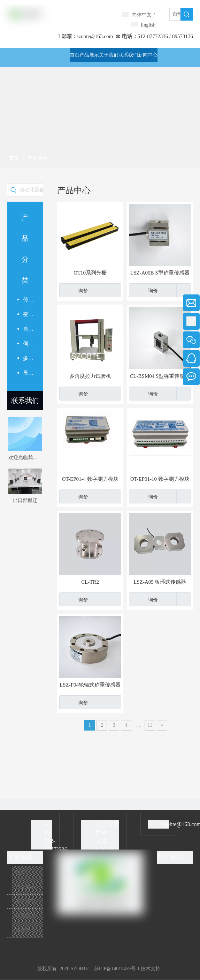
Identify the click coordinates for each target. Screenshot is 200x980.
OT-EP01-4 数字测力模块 (90, 479)
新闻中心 (25, 930)
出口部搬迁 (25, 500)
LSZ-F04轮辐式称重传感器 (90, 685)
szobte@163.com (95, 36)
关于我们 (25, 901)
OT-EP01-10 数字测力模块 (160, 479)
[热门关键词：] (187, 14)
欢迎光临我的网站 (25, 458)
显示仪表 (28, 373)
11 (150, 725)
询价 (74, 290)
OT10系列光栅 (90, 273)
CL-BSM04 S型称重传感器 (160, 376)
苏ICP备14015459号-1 (117, 969)
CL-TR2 (90, 582)
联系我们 (25, 401)
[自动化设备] (175, 14)
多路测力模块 (28, 358)
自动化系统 (28, 329)
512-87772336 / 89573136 (165, 36)
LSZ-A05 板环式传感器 (160, 582)
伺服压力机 (28, 344)
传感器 (28, 300)
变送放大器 (28, 314)
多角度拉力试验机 (90, 376)
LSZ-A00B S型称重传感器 (160, 273)
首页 (21, 873)
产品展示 (25, 887)
